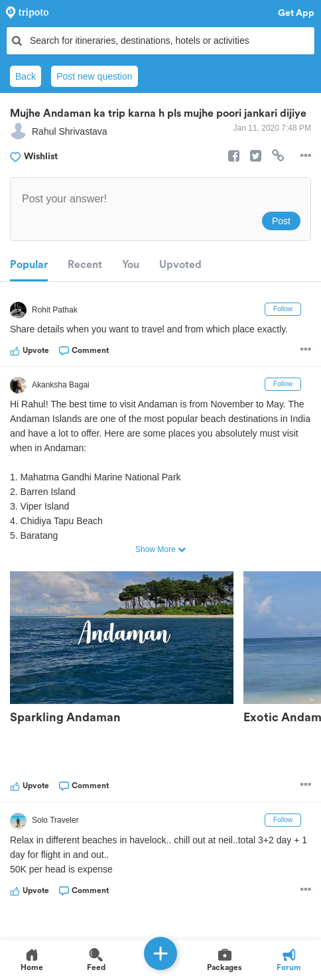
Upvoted (180, 265)
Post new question (94, 76)
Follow (283, 309)
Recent (85, 265)
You (131, 265)
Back (26, 76)
